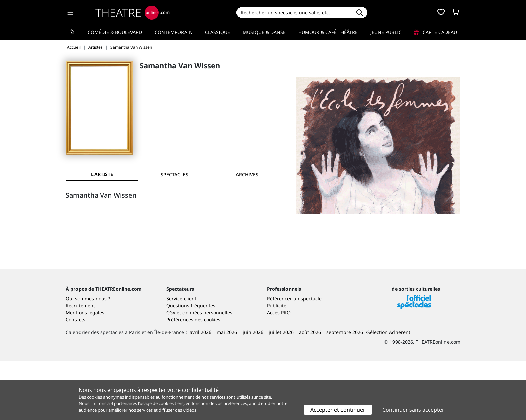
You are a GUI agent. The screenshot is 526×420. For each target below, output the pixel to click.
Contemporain (174, 32)
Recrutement (80, 364)
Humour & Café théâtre (328, 32)
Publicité (277, 364)
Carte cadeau (435, 32)
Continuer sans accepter (413, 410)
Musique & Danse (264, 32)
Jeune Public (386, 32)
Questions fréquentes (191, 364)
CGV (171, 371)
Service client (181, 357)
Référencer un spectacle (294, 357)
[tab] (174, 174)
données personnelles (207, 371)
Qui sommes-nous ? (88, 357)
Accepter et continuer (338, 410)
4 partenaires (124, 403)
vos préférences (231, 403)
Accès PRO (279, 371)
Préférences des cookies (193, 378)
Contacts (75, 378)
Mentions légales (85, 371)
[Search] (294, 13)
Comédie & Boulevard (115, 32)
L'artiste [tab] (102, 174)
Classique (218, 32)
